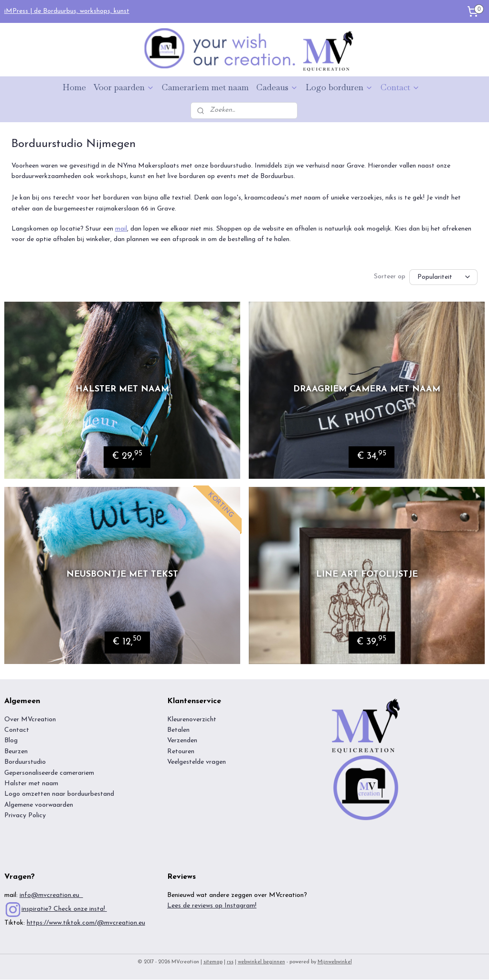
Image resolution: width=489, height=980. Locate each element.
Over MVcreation (30, 720)
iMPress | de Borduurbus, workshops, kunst (67, 11)
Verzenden (182, 741)
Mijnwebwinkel (335, 963)
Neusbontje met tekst (122, 575)
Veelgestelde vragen (197, 763)
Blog (11, 741)
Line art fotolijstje (367, 575)
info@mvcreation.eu (51, 896)
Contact (400, 87)
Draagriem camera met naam (367, 390)
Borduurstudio (25, 763)
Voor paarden (124, 87)
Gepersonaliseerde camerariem (49, 774)
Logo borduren (339, 87)
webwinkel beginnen (261, 963)
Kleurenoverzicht (192, 720)
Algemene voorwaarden (40, 806)
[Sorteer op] (443, 277)
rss (230, 963)
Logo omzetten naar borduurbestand (59, 795)
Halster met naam (122, 390)
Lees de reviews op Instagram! (212, 906)
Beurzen (16, 752)
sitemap (213, 963)
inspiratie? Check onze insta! (64, 910)
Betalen (178, 731)
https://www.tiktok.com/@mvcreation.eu (86, 923)
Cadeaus (277, 87)
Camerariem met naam (205, 87)
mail (121, 229)
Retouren (181, 752)
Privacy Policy (25, 816)
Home (74, 87)
